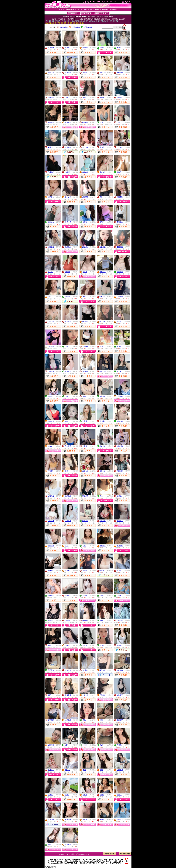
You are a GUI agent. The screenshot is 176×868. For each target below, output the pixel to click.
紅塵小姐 (51, 322)
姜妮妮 (68, 297)
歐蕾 (67, 471)
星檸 (101, 620)
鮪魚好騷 (85, 122)
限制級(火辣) (64, 27)
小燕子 (119, 122)
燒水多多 (102, 297)
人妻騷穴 (51, 571)
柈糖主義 (51, 247)
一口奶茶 (102, 322)
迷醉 (67, 97)
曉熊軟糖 (120, 421)
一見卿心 (120, 147)
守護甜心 (68, 48)
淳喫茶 (50, 471)
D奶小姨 (85, 147)
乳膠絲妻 (120, 97)
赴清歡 (102, 645)
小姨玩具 (102, 521)
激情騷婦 (102, 421)
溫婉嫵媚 (68, 147)
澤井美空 (68, 596)
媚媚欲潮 (120, 471)
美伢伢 (50, 272)
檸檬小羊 (51, 73)
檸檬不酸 (120, 197)
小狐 (50, 297)
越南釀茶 (51, 421)
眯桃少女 (85, 496)
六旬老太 (120, 596)
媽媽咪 (68, 272)
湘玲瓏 (102, 147)
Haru (67, 546)
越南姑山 (85, 620)
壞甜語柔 (51, 620)
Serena (67, 645)
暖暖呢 (102, 97)
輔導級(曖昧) (76, 27)
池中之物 (68, 521)
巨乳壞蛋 (51, 496)
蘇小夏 (119, 371)
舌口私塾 (51, 396)
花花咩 (85, 272)
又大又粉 (68, 670)
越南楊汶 (85, 322)
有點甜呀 (102, 247)
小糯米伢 (51, 521)
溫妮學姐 (120, 670)
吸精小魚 (120, 222)
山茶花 (85, 421)
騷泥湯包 (51, 197)
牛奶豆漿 (120, 247)
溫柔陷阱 (120, 546)
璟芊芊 (119, 322)
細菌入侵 (51, 546)
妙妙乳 (119, 496)
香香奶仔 (102, 272)
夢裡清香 (85, 48)
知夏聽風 (120, 297)
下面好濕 (85, 371)
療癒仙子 (85, 471)
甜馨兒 (85, 222)
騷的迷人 (102, 571)
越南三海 (85, 197)
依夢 (84, 297)
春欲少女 (102, 471)
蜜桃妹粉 (120, 73)
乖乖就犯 (68, 371)
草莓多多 (51, 596)
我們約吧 (120, 620)
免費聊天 (58, 48)
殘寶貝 (119, 48)
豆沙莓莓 (68, 122)
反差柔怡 (102, 73)
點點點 (119, 645)
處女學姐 (68, 73)
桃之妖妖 (102, 446)
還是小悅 (102, 197)
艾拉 (84, 546)
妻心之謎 (68, 197)
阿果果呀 (51, 48)
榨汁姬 (85, 73)
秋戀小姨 (120, 396)
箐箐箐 (119, 571)
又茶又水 (68, 247)
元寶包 (102, 596)
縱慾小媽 (102, 371)
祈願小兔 (85, 521)
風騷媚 (68, 620)
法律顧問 (68, 571)
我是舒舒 (102, 670)
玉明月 (102, 222)
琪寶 (84, 97)
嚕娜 (67, 421)
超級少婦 (85, 247)
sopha (50, 446)
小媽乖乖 (51, 371)
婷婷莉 (102, 48)
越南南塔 (85, 172)
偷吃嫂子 (120, 521)
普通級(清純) (88, 27)
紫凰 (67, 346)
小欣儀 (85, 645)
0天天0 (85, 596)
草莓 (67, 396)
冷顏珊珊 (51, 122)
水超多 (85, 446)
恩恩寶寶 (51, 670)
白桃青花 (51, 172)
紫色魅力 (85, 346)
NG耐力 (102, 346)
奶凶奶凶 (68, 322)
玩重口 (102, 122)
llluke (102, 496)
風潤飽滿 (68, 496)
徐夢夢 (68, 172)
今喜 (84, 396)
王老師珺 (68, 446)
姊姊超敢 (51, 97)
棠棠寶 (119, 346)
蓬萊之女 (51, 222)
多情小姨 (68, 222)
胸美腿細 (102, 396)
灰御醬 (85, 571)
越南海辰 (102, 546)
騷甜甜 (50, 147)
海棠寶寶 (120, 272)
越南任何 (102, 172)
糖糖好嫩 (120, 446)
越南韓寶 (51, 346)
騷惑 (50, 645)
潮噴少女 (120, 172)
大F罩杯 (85, 670)
